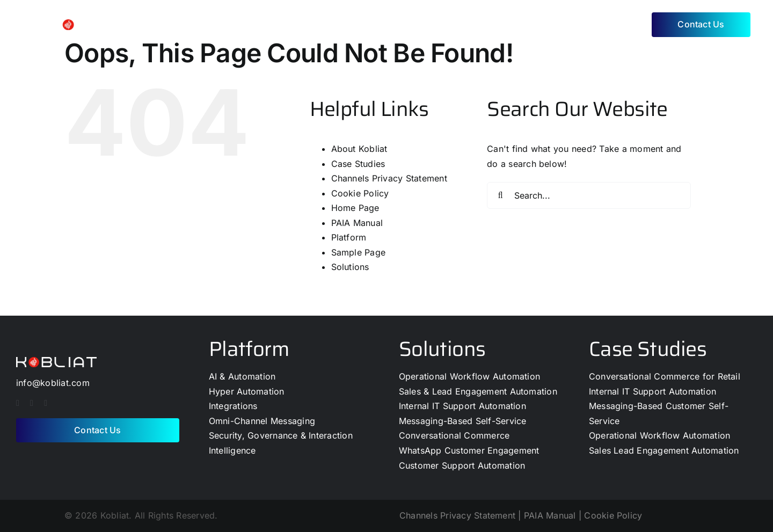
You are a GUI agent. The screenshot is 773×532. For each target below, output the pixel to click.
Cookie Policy (360, 193)
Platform (349, 237)
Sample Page (359, 252)
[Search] (500, 195)
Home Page (355, 208)
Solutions (350, 267)
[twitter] (32, 403)
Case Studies (358, 164)
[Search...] (589, 195)
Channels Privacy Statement (389, 178)
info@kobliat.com (53, 383)
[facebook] (18, 403)
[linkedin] (46, 403)
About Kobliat (359, 149)
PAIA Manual (357, 223)
